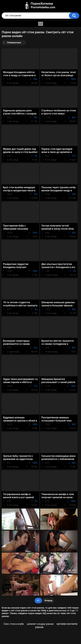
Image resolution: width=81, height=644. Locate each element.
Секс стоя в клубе (14, 624)
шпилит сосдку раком (40, 624)
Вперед (49, 600)
